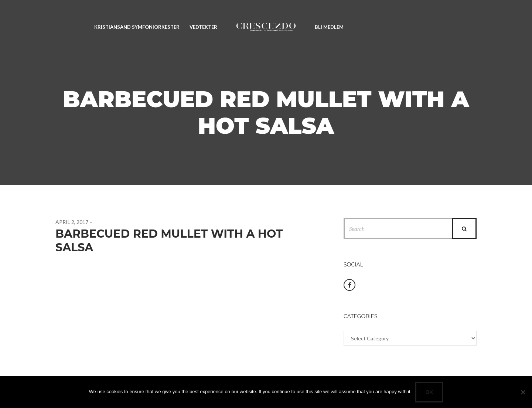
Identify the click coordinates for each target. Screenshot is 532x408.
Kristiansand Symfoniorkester (137, 27)
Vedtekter (203, 27)
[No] (523, 392)
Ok (429, 392)
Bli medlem (329, 27)
